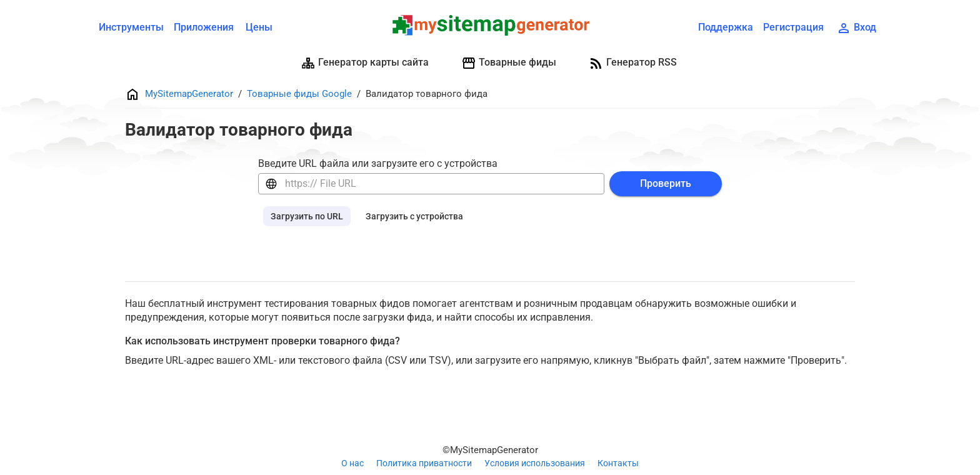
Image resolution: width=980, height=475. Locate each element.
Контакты (618, 463)
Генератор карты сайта (365, 63)
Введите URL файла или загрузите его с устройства (378, 163)
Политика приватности (424, 463)
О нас (352, 463)
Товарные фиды (509, 63)
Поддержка (726, 27)
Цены (259, 27)
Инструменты (131, 27)
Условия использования (535, 463)
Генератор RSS (633, 63)
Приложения (204, 27)
